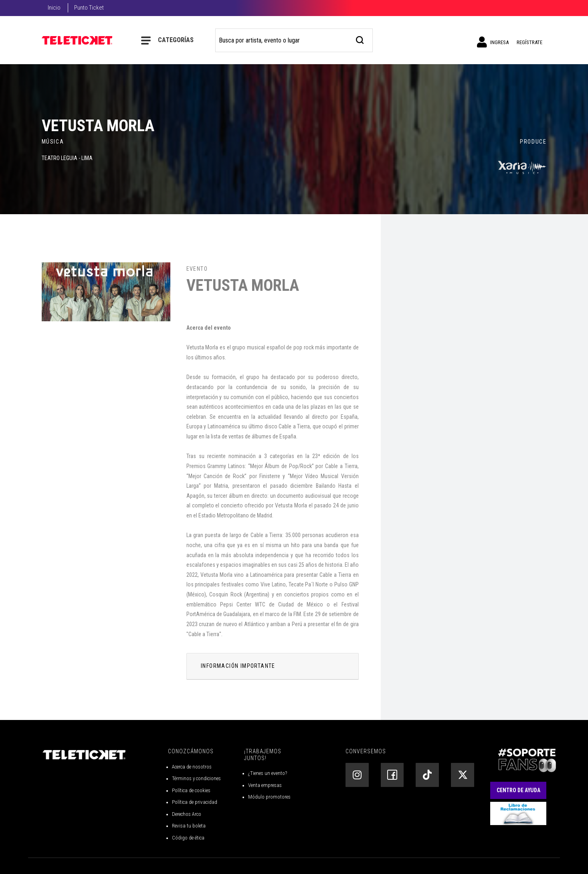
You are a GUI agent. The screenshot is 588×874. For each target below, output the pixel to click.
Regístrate (529, 42)
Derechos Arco (187, 814)
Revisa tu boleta (189, 826)
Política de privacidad (195, 802)
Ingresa (493, 42)
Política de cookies (191, 790)
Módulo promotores (269, 797)
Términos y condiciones (196, 778)
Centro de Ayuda (518, 790)
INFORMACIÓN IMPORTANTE (238, 666)
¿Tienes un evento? (268, 773)
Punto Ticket (89, 8)
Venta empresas (265, 785)
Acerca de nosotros (192, 767)
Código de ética (188, 838)
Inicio (54, 8)
